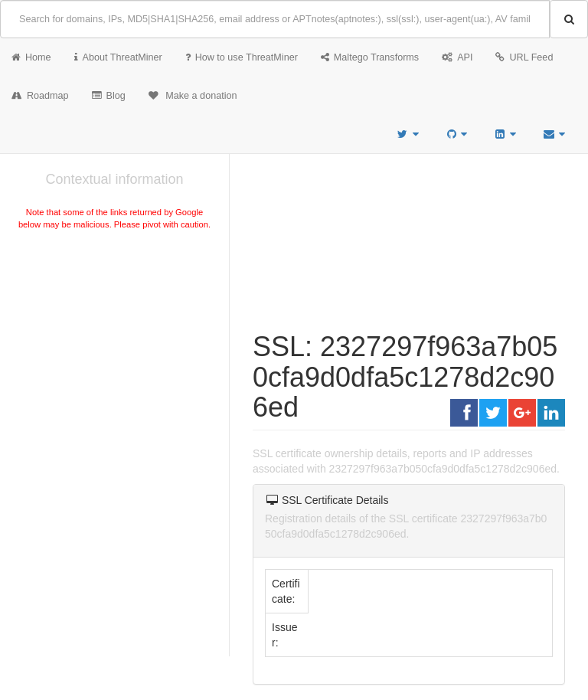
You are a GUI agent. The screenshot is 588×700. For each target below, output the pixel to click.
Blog (109, 96)
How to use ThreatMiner (242, 57)
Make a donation (193, 96)
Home (31, 57)
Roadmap (40, 96)
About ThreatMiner (118, 57)
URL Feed (524, 57)
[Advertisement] (114, 348)
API (457, 57)
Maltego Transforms (370, 57)
